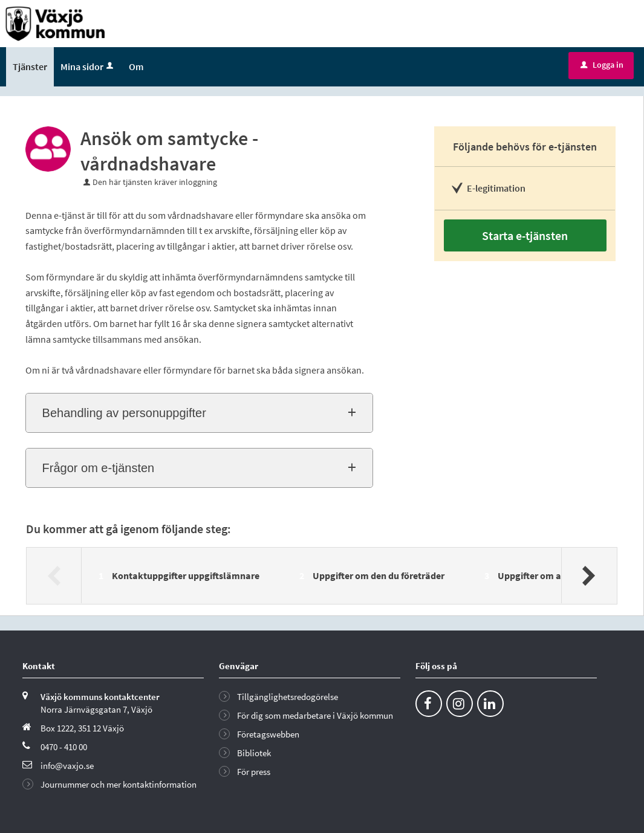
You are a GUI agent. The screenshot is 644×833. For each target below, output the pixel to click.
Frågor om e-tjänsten (99, 468)
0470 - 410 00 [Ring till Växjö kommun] (64, 747)
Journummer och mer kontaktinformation (119, 784)
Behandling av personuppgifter (124, 413)
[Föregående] (54, 575)
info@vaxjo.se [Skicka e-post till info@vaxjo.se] (67, 766)
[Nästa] (589, 575)
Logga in (602, 65)
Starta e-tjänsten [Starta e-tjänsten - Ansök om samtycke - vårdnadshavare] (525, 235)
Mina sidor (88, 66)
